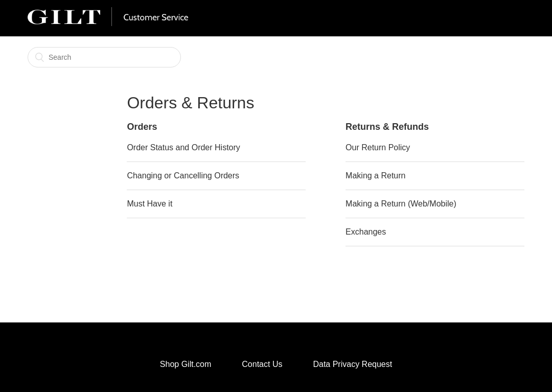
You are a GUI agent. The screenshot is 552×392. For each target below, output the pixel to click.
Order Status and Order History (183, 147)
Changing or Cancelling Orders (183, 176)
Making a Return (375, 176)
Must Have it (149, 204)
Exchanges (366, 232)
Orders (142, 127)
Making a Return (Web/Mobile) (401, 204)
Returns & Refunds (387, 127)
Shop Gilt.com (186, 364)
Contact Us (262, 364)
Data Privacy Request (352, 364)
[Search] (104, 57)
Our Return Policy (378, 147)
